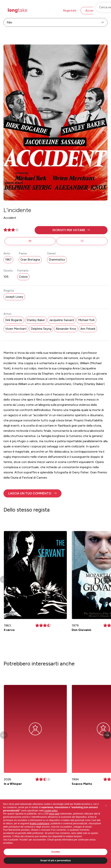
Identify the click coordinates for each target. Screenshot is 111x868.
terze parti (54, 814)
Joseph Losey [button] (14, 297)
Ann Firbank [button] (88, 329)
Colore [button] (23, 277)
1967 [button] (8, 260)
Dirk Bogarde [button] (14, 320)
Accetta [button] (55, 852)
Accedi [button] (90, 10)
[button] (71, 230)
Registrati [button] (70, 10)
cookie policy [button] (51, 811)
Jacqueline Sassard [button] (62, 320)
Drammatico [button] (57, 260)
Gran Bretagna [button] (30, 260)
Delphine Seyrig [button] (41, 329)
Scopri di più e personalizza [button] (55, 860)
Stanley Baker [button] (36, 320)
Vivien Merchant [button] (16, 329)
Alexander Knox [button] (66, 329)
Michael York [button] (86, 320)
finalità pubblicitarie (40, 824)
